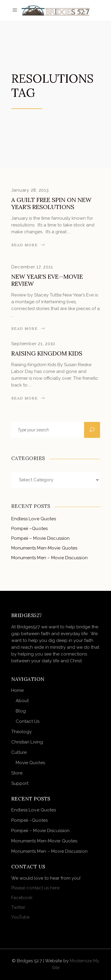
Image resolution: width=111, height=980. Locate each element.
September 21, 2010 (33, 344)
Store (17, 773)
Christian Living (27, 742)
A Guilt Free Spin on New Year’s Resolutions (51, 203)
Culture (19, 752)
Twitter (18, 907)
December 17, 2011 (32, 267)
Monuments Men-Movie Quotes (44, 548)
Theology (22, 732)
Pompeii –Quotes (30, 529)
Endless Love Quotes (34, 519)
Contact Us (28, 721)
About (22, 701)
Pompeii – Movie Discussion (41, 538)
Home (17, 690)
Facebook (22, 898)
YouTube (20, 917)
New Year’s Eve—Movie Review (47, 280)
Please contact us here (35, 888)
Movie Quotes (30, 763)
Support (20, 783)
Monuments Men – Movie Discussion (49, 558)
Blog (21, 711)
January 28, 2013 (30, 190)
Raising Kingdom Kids (47, 353)
